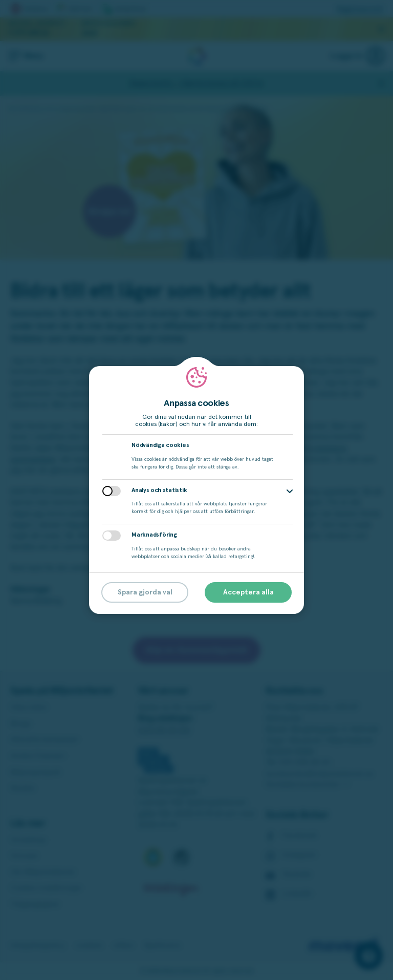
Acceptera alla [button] (248, 592)
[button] (290, 491)
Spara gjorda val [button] (145, 592)
